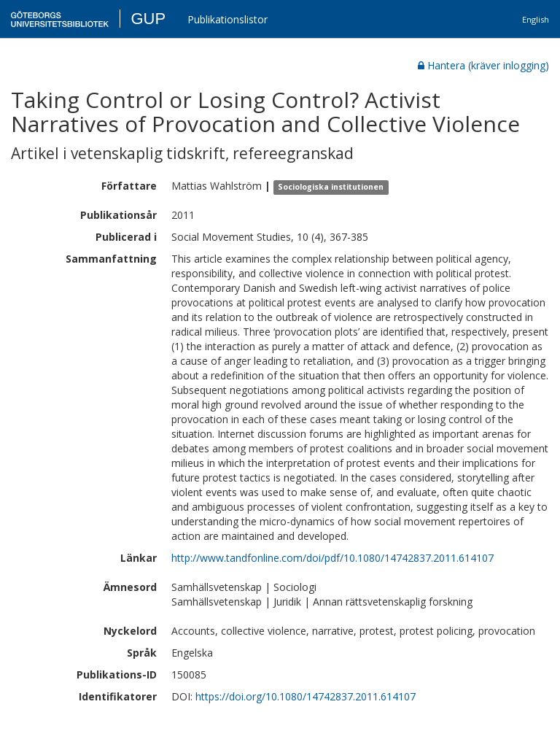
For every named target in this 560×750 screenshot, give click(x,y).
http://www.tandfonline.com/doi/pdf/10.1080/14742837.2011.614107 (332, 558)
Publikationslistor (227, 19)
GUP (148, 19)
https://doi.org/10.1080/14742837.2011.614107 (306, 696)
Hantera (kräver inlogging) (483, 65)
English (536, 19)
